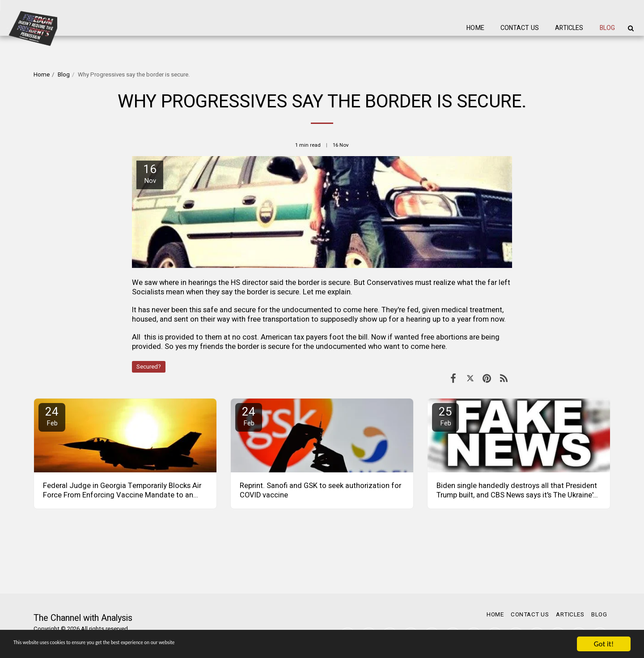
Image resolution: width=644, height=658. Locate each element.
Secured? (149, 367)
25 (445, 416)
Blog (64, 75)
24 (52, 416)
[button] (631, 28)
